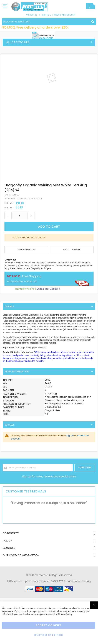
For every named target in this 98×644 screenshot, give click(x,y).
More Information (17, 371)
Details (9, 306)
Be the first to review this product (23, 199)
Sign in (70, 435)
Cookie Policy (65, 614)
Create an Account (65, 15)
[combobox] (49, 22)
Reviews (10, 425)
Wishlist (31, 15)
